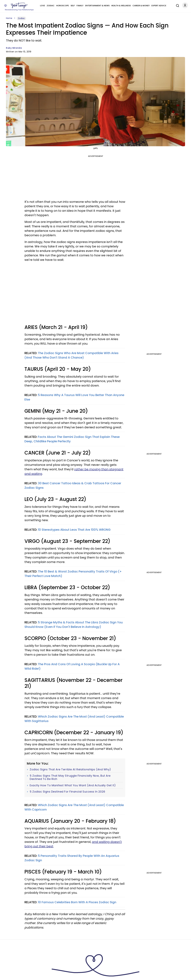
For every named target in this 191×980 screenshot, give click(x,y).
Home (9, 18)
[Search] (177, 5)
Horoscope (63, 6)
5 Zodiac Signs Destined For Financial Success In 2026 (67, 792)
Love (42, 6)
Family (80, 6)
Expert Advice (159, 6)
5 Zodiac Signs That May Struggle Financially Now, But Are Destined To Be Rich (70, 777)
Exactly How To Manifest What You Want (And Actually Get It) (73, 785)
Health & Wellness (121, 6)
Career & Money (141, 6)
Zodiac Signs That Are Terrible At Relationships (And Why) (70, 769)
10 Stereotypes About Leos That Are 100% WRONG (74, 530)
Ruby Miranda (14, 48)
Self (73, 6)
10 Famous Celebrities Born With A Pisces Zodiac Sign (77, 902)
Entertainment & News (97, 6)
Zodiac (51, 6)
